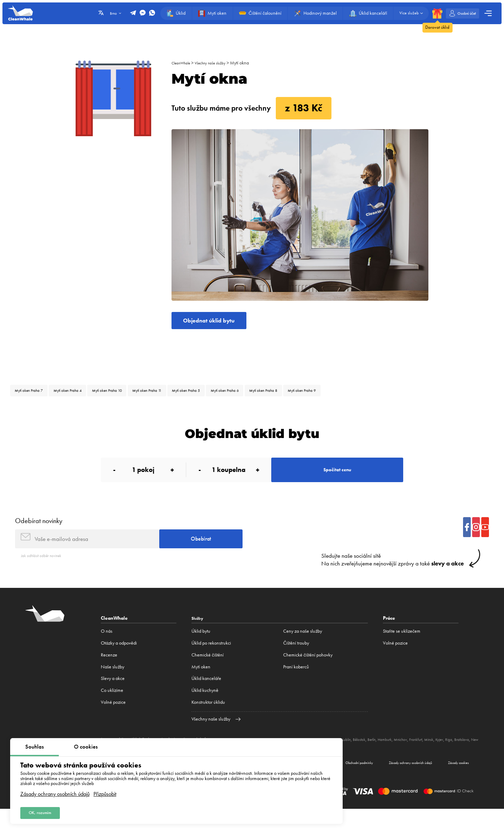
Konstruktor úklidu (208, 723)
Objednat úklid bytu (218, 323)
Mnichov (437, 760)
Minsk (472, 760)
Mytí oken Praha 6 (279, 397)
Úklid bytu (201, 652)
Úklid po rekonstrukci (211, 664)
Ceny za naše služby (303, 652)
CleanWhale (184, 63)
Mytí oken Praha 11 (182, 397)
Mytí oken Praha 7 (33, 397)
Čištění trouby (296, 664)
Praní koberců (296, 688)
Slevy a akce (113, 699)
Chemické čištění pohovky (308, 676)
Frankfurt (456, 760)
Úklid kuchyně (205, 711)
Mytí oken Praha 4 (82, 397)
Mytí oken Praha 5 (230, 397)
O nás (107, 652)
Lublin (370, 760)
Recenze (109, 676)
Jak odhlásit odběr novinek (46, 576)
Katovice (355, 760)
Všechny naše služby (220, 63)
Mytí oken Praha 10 (131, 397)
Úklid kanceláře (206, 699)
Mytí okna (253, 63)
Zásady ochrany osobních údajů (55, 791)
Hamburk (418, 760)
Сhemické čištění (208, 676)
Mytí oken (201, 688)
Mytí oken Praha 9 (375, 397)
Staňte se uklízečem (402, 652)
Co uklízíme (112, 711)
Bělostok (386, 760)
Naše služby (113, 688)
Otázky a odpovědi (119, 664)
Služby (199, 639)
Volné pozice (113, 723)
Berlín (401, 760)
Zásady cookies (452, 786)
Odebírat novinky (39, 536)
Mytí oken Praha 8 (327, 397)
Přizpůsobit (105, 791)
